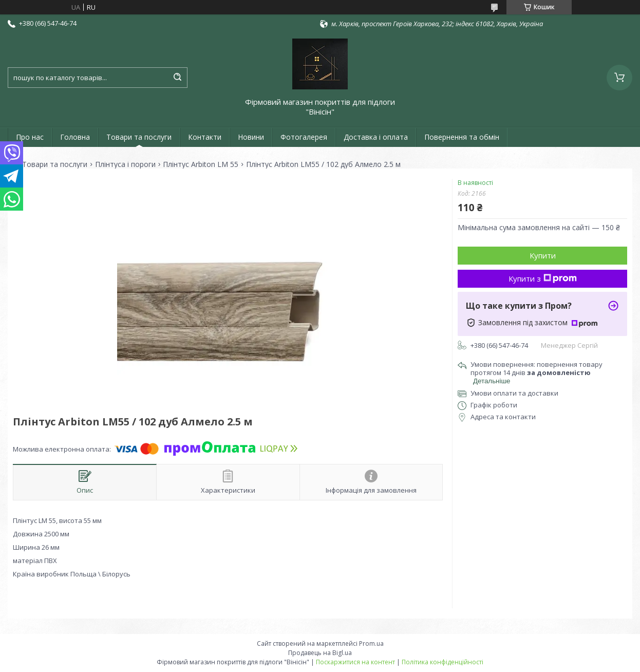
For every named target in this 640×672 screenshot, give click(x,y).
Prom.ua (371, 643)
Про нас (30, 137)
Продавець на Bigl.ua (320, 653)
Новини (251, 137)
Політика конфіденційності (443, 662)
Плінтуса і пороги (125, 164)
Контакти (205, 137)
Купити (543, 255)
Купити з (543, 278)
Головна (75, 137)
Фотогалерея (304, 137)
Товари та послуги (139, 137)
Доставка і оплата (376, 137)
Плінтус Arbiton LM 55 (201, 164)
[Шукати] (177, 78)
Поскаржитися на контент (355, 662)
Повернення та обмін (462, 137)
